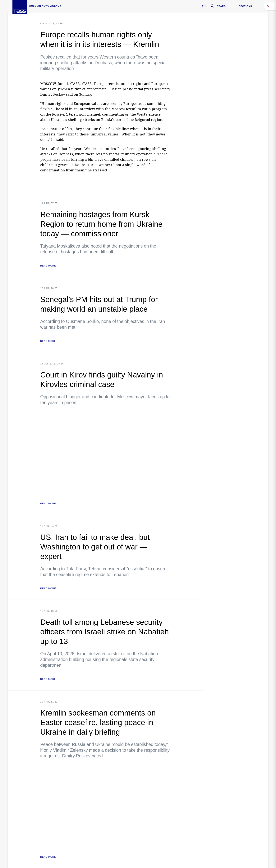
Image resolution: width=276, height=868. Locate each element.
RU (204, 6)
